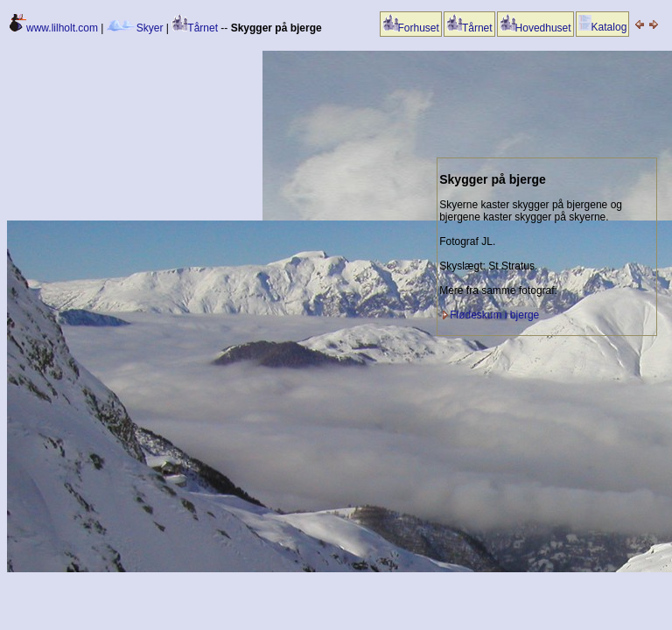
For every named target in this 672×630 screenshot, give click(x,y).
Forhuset (411, 28)
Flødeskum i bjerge (494, 315)
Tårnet (195, 28)
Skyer (135, 28)
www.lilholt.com (54, 28)
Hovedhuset (535, 28)
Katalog (603, 27)
